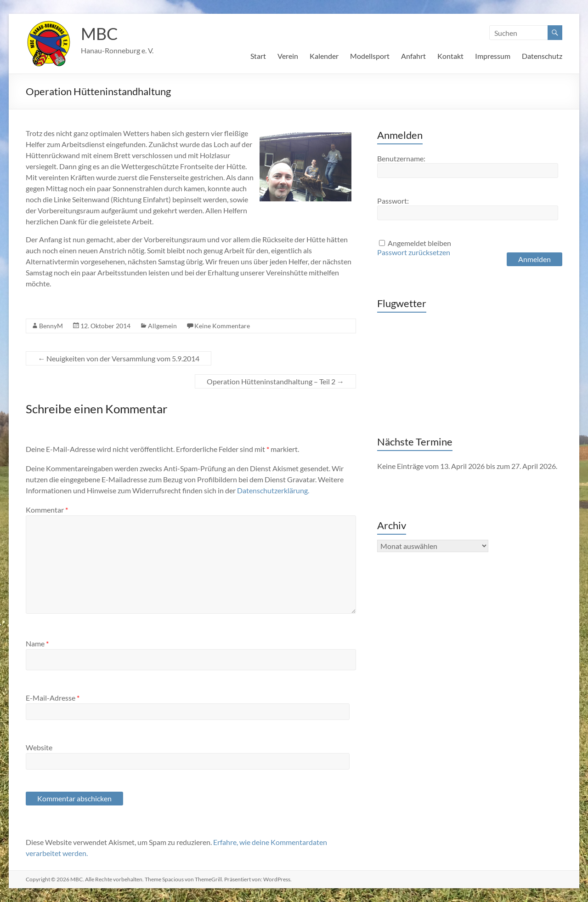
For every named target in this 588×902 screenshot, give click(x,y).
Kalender (324, 56)
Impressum (493, 56)
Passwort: (393, 201)
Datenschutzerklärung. (273, 490)
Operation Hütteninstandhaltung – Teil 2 (275, 381)
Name (37, 643)
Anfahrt (413, 56)
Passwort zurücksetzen (414, 252)
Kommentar (47, 510)
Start (258, 56)
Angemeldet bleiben (419, 243)
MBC (99, 34)
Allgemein (162, 326)
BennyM (51, 326)
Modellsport (370, 56)
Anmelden (534, 259)
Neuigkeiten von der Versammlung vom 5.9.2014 (119, 358)
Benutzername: (401, 158)
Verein (288, 56)
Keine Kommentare (222, 326)
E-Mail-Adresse (53, 698)
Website (39, 747)
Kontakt (450, 56)
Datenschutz (542, 56)
